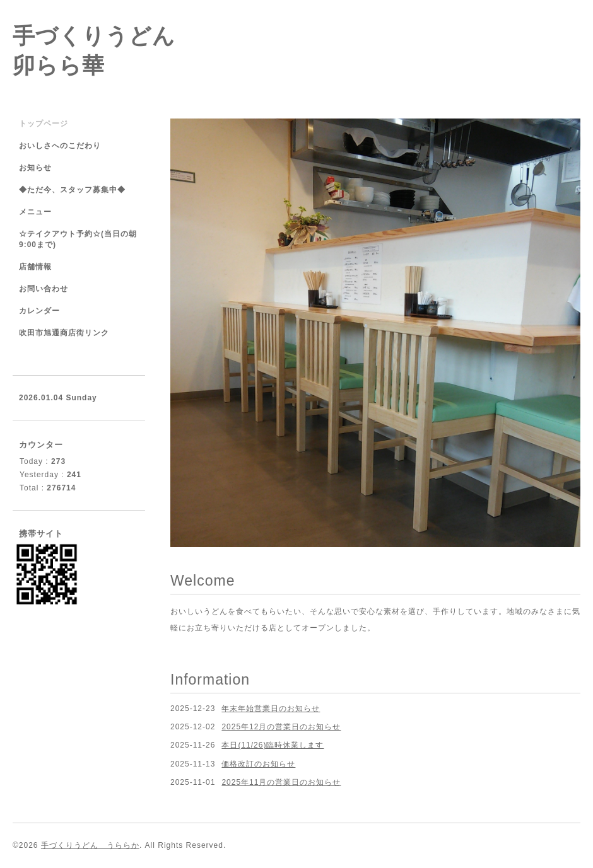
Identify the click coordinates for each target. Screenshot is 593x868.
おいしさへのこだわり (60, 146)
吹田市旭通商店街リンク (64, 333)
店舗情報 (35, 267)
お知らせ (35, 168)
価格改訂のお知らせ (258, 764)
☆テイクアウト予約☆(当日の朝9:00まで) (78, 239)
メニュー (35, 212)
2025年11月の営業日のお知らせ (281, 782)
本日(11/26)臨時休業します (273, 745)
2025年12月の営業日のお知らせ (281, 727)
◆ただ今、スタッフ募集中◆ (72, 190)
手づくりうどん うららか (90, 845)
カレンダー (39, 311)
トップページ (44, 124)
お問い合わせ (44, 289)
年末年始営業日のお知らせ (271, 709)
